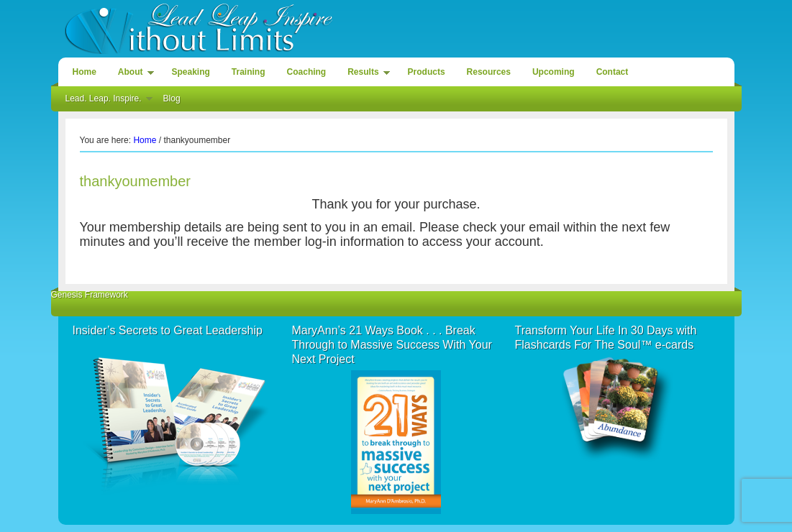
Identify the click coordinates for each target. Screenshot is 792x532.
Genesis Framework (90, 295)
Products (427, 72)
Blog (172, 98)
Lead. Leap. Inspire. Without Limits (396, 27)
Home (85, 72)
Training (249, 72)
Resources (489, 72)
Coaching (307, 72)
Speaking (191, 72)
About (132, 74)
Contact (613, 72)
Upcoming (554, 72)
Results (365, 74)
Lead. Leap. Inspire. (105, 101)
